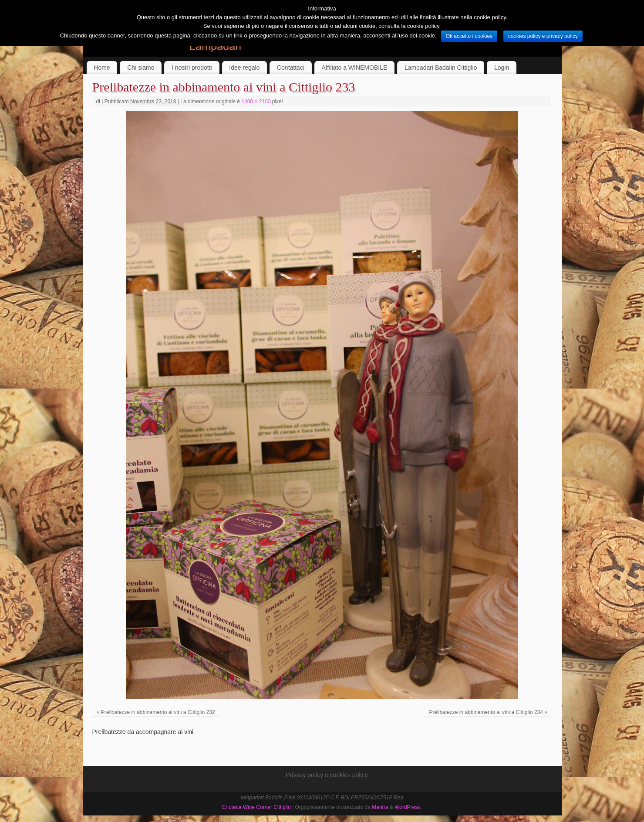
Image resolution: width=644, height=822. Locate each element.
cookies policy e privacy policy (543, 36)
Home (102, 68)
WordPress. (408, 807)
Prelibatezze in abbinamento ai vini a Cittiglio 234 (486, 712)
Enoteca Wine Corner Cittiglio (256, 807)
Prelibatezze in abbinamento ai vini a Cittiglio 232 (158, 712)
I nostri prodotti (192, 68)
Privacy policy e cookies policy (327, 775)
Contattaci (291, 68)
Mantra (380, 807)
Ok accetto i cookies (469, 36)
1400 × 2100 (256, 101)
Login (502, 68)
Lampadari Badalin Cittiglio (441, 68)
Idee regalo (244, 68)
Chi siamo (141, 68)
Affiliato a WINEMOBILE (355, 68)
